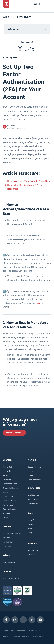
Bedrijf (31, 520)
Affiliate (31, 554)
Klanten (31, 529)
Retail (5, 475)
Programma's (34, 550)
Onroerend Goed (10, 484)
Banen (31, 524)
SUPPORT (7, 17)
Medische (7, 492)
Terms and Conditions (21, 636)
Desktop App (34, 495)
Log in (31, 471)
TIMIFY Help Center (11, 578)
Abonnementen (9, 562)
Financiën (7, 479)
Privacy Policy (38, 636)
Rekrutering (8, 505)
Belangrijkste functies (12, 534)
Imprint (6, 636)
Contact (31, 475)
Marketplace (8, 542)
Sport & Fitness (9, 500)
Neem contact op (14, 433)
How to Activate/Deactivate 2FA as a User (29, 181)
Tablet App (33, 499)
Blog (30, 533)
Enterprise (7, 471)
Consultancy (8, 496)
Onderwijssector (10, 509)
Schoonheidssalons (11, 488)
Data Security (24, 17)
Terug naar (10, 58)
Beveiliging (8, 546)
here (38, 303)
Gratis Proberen (35, 467)
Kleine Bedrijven (10, 467)
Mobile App (33, 503)
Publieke (7, 513)
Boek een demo (34, 479)
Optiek (6, 517)
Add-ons (6, 538)
